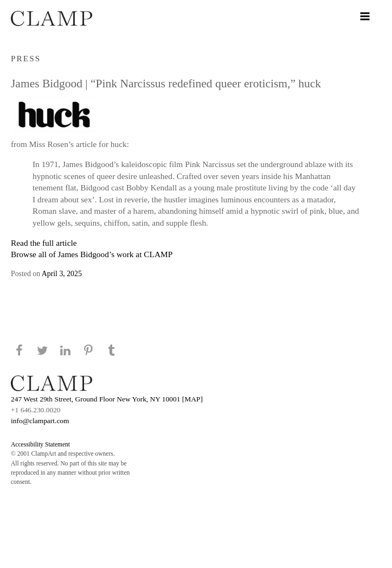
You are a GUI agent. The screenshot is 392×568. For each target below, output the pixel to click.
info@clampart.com (40, 421)
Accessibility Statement (40, 444)
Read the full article (44, 243)
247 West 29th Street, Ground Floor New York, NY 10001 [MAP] (107, 399)
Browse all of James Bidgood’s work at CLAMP (92, 254)
